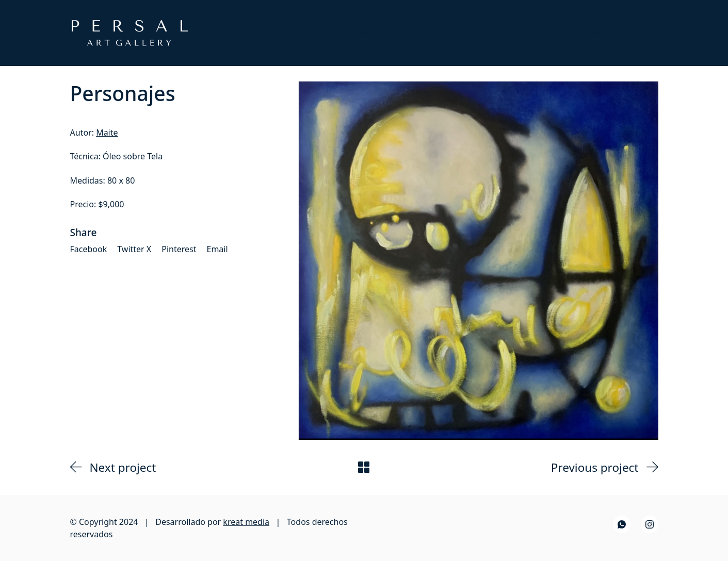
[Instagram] (650, 524)
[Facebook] (89, 249)
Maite (107, 133)
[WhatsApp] (622, 524)
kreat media (246, 522)
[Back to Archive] (364, 467)
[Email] (217, 249)
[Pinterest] (179, 249)
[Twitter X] (134, 249)
